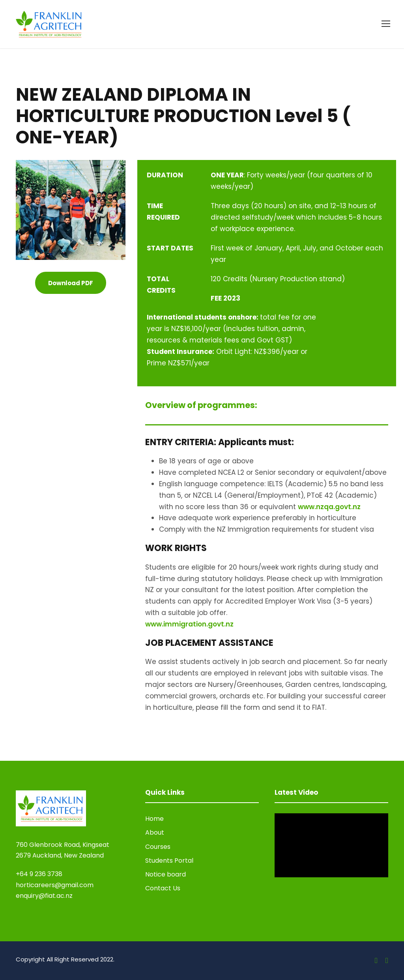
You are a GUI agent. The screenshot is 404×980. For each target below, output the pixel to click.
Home (154, 819)
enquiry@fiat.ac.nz (44, 896)
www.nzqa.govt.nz (329, 507)
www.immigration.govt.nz (189, 624)
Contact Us (163, 888)
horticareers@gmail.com (55, 885)
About (155, 832)
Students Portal (169, 861)
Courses (158, 847)
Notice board (166, 874)
